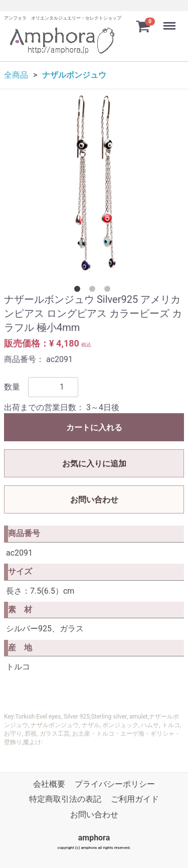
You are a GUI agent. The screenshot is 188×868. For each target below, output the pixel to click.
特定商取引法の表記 (65, 800)
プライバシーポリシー (115, 784)
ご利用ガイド (135, 800)
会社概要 (49, 784)
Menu (170, 21)
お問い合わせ (94, 500)
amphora (94, 838)
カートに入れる (94, 427)
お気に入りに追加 (94, 464)
